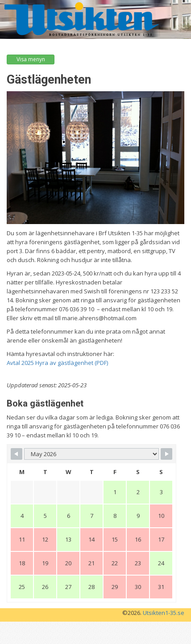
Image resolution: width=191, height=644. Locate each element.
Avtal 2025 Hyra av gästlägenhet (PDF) (57, 363)
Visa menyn (31, 59)
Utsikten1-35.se (164, 613)
